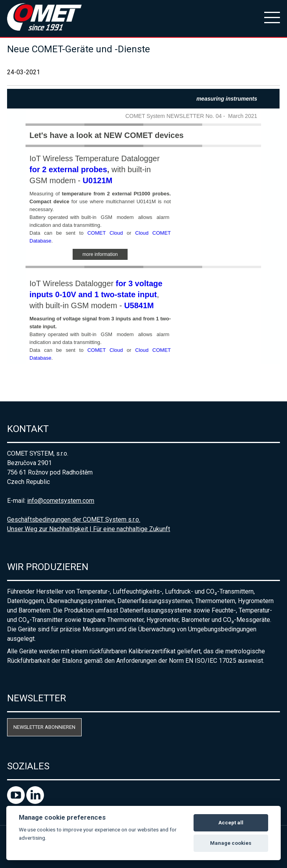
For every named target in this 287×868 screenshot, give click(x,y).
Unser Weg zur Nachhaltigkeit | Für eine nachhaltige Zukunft (89, 529)
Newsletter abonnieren (44, 727)
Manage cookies (231, 843)
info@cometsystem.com (61, 501)
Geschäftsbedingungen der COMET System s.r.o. (74, 520)
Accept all (231, 823)
